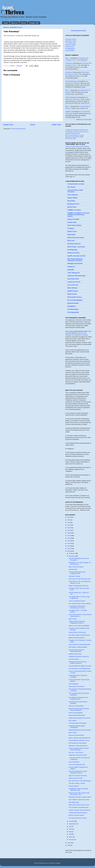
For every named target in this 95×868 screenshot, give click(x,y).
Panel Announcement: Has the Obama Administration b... (80, 615)
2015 (69, 541)
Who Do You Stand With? (76, 706)
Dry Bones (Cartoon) (74, 244)
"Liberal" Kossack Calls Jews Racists (80, 810)
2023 (69, 522)
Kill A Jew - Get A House (76, 752)
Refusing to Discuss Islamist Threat (77, 130)
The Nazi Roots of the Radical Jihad (79, 669)
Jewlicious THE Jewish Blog (76, 276)
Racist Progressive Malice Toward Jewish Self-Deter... (79, 749)
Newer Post (8, 125)
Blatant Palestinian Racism (77, 638)
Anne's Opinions (73, 195)
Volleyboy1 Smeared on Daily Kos (79, 656)
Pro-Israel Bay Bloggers (75, 300)
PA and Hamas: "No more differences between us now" (80, 582)
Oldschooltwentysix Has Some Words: (80, 730)
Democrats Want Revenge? (77, 715)
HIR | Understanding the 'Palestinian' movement (75, 260)
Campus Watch (70, 50)
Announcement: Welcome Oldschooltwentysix (76, 651)
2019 (69, 530)
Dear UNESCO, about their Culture (79, 800)
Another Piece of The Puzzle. (77, 632)
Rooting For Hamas (74, 576)
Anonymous (69, 63)
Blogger (58, 863)
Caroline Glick (72, 222)
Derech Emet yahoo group (76, 238)
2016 (69, 538)
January (72, 839)
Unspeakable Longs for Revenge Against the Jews (78, 789)
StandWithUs (72, 306)
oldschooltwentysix (71, 81)
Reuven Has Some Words (76, 735)
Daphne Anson (72, 231)
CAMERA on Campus (74, 210)
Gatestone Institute (73, 253)
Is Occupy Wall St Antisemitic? (78, 723)
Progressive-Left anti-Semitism (78, 755)
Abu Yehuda (71, 187)
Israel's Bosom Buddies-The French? (80, 718)
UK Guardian (84, 335)
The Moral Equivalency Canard (75, 135)
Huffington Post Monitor (75, 263)
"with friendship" (73, 684)
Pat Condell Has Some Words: (78, 743)
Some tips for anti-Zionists (76, 686)
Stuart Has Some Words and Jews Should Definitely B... (79, 709)
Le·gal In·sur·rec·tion (74, 282)
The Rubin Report (73, 309)
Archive (23, 23)
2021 (69, 525)
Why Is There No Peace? (76, 567)
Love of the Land (73, 285)
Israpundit (71, 270)
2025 (69, 517)
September (72, 824)
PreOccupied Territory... (75, 297)
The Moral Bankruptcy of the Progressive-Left (77, 573)
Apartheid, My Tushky (75, 654)
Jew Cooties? (73, 721)
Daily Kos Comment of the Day (78, 776)
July (70, 826)
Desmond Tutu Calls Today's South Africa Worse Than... (79, 794)
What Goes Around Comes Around (79, 805)
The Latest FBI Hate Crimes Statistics (80, 604)
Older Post (56, 125)
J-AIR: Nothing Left (73, 273)
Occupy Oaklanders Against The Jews (80, 666)
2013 (69, 546)
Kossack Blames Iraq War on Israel (79, 740)
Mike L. (67, 58)
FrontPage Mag (72, 250)
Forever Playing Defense (73, 133)
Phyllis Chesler (72, 294)
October (72, 821)
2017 (69, 536)
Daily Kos (81, 333)
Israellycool (71, 267)
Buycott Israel (72, 207)
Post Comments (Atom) (19, 129)
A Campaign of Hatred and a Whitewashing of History (77, 607)
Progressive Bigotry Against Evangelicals (77, 727)
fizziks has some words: (76, 778)
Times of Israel (70, 47)
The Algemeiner (70, 49)
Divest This (71, 241)
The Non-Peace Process (78, 31)
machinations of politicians (15, 36)
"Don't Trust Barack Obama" (77, 601)
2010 (69, 843)
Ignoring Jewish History (73, 137)
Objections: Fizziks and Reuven (78, 746)
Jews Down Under (71, 41)
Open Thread (73, 619)
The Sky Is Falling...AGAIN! (77, 783)
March (71, 837)
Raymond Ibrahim (73, 303)
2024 (69, 520)
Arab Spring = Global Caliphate (78, 647)
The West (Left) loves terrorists (78, 818)
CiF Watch (71, 228)
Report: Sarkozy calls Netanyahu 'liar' (80, 738)
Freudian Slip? (73, 569)
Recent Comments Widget (86, 120)
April (71, 834)
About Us (14, 23)
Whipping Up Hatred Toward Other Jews (78, 132)
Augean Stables (72, 198)
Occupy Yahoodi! (74, 786)
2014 (69, 543)
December (72, 553)
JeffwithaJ (68, 112)
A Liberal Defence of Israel (76, 184)
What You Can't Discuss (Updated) (79, 626)
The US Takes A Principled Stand (78, 807)
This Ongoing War (73, 312)
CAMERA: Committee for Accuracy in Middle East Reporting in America (78, 215)
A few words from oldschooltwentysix (80, 644)
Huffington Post (70, 335)
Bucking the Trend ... (74, 204)
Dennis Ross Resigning (76, 713)
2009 (69, 845)
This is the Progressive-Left (77, 764)
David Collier (71, 235)
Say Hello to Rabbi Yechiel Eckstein (79, 635)
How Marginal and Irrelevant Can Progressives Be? (78, 698)
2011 (69, 551)
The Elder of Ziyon (71, 39)
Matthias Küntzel (73, 291)
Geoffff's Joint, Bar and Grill (76, 256)
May (70, 832)
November (72, 556)
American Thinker (71, 45)
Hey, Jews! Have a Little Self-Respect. (80, 781)
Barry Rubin (71, 201)
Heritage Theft (34, 23)
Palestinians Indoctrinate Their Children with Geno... (78, 663)
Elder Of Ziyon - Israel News (76, 247)
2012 (69, 549)
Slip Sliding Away (74, 802)
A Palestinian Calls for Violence (78, 813)
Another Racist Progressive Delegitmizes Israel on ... (77, 622)
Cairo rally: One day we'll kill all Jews (80, 579)
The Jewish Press (71, 43)
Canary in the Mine (73, 219)
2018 (69, 533)
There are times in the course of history (77, 147)
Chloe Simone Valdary (74, 225)
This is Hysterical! (74, 762)
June (71, 829)
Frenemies (70, 138)
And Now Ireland (74, 659)
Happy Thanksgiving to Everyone (78, 586)
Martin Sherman (72, 288)
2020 (69, 528)
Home (6, 23)
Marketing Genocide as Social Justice (80, 797)
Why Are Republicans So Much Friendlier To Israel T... (78, 772)
